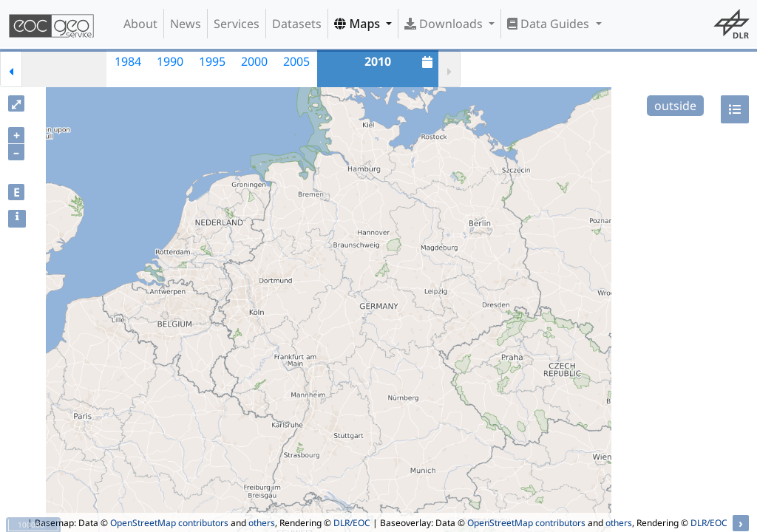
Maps (359, 24)
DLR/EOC (352, 523)
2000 (254, 61)
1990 (170, 61)
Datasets (297, 24)
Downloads (445, 24)
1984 (128, 61)
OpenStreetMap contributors (169, 523)
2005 (296, 61)
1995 (212, 61)
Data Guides (550, 24)
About (140, 24)
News (186, 24)
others (262, 523)
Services (237, 24)
